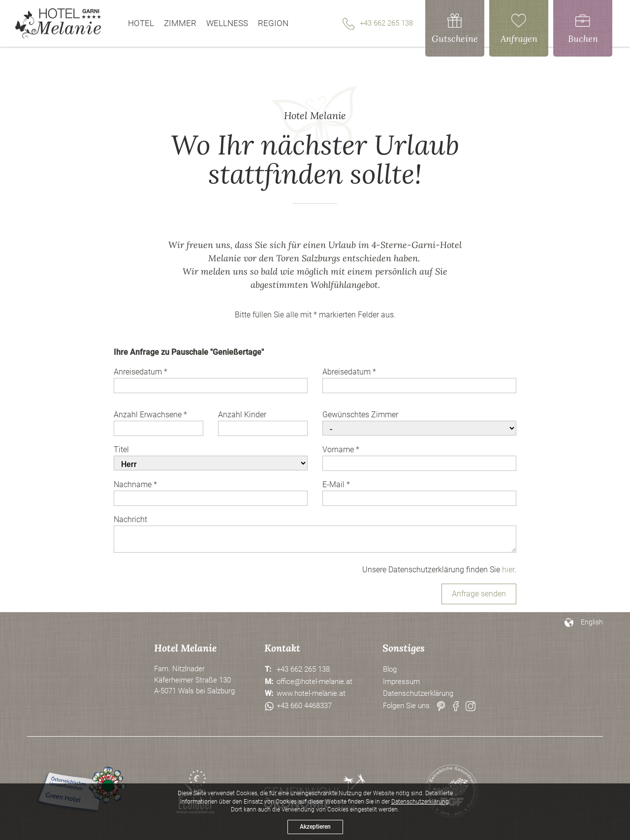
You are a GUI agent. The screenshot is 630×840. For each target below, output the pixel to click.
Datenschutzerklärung (418, 693)
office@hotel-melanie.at (315, 682)
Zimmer (180, 23)
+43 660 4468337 (304, 706)
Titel (121, 450)
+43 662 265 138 (378, 24)
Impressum (401, 682)
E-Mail (336, 484)
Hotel (141, 23)
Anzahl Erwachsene (150, 415)
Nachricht (130, 519)
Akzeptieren (315, 827)
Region (273, 23)
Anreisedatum (141, 372)
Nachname (135, 484)
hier (508, 570)
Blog (390, 669)
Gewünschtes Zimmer (360, 415)
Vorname (341, 450)
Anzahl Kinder (242, 415)
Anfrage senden (479, 594)
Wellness (227, 23)
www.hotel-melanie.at (311, 693)
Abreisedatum (349, 372)
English (592, 622)
